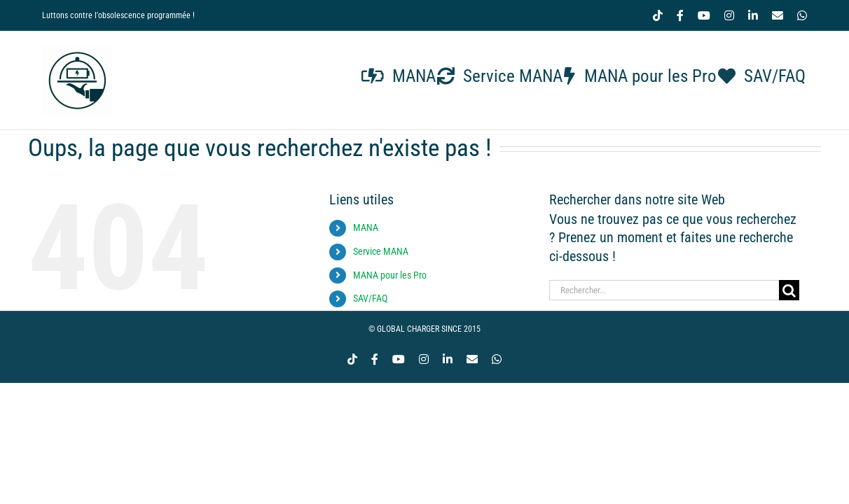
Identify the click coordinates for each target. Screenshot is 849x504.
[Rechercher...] (664, 290)
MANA (366, 227)
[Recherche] (789, 290)
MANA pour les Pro (390, 275)
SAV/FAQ (370, 298)
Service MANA (381, 251)
